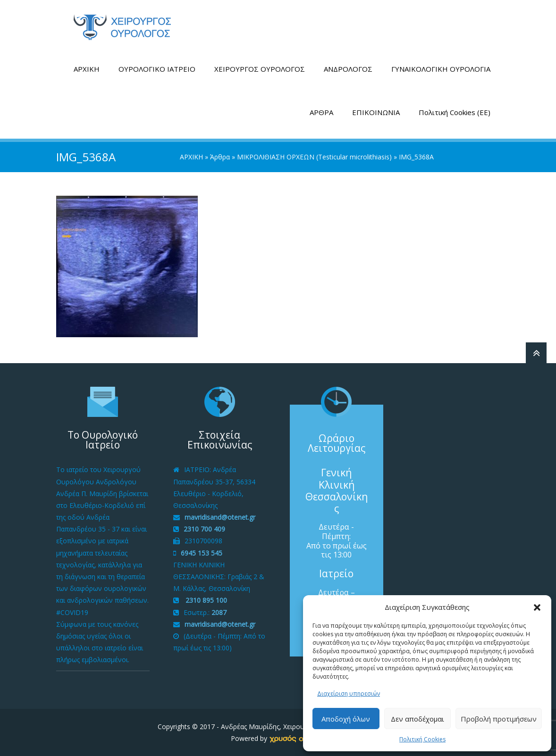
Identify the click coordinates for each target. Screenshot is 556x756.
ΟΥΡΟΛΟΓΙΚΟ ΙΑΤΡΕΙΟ (157, 69)
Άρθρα (220, 157)
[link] (297, 738)
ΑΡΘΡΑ (321, 112)
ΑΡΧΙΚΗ (87, 69)
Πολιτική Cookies (422, 739)
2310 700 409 (204, 529)
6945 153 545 (202, 553)
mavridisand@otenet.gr (220, 517)
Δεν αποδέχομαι (417, 719)
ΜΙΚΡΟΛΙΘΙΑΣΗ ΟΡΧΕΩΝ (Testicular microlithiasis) (314, 157)
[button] (537, 607)
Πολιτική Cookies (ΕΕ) (455, 112)
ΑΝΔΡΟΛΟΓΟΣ (348, 69)
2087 (219, 612)
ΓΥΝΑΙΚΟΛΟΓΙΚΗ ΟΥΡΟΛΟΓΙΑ (441, 69)
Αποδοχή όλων (346, 719)
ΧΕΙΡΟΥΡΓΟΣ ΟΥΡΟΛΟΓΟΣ (260, 69)
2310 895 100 (205, 600)
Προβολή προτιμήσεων (499, 719)
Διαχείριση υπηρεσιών (349, 694)
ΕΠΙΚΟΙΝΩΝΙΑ (376, 112)
